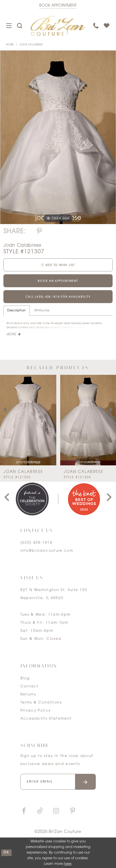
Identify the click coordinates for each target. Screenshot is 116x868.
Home (10, 45)
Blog (25, 679)
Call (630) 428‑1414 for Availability (58, 297)
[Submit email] (85, 782)
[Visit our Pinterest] (73, 812)
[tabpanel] (58, 137)
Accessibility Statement (46, 719)
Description (17, 311)
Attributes (42, 311)
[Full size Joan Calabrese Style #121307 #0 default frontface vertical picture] (58, 137)
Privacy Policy (36, 711)
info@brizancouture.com (47, 551)
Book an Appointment (58, 281)
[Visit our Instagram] (56, 812)
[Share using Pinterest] (39, 232)
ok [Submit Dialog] (6, 853)
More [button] (12, 334)
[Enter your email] (58, 782)
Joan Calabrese (31, 45)
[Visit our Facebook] (24, 812)
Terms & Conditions (41, 703)
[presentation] (28, 420)
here (68, 864)
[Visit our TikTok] (40, 812)
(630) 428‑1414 (36, 543)
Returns (28, 695)
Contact (29, 687)
